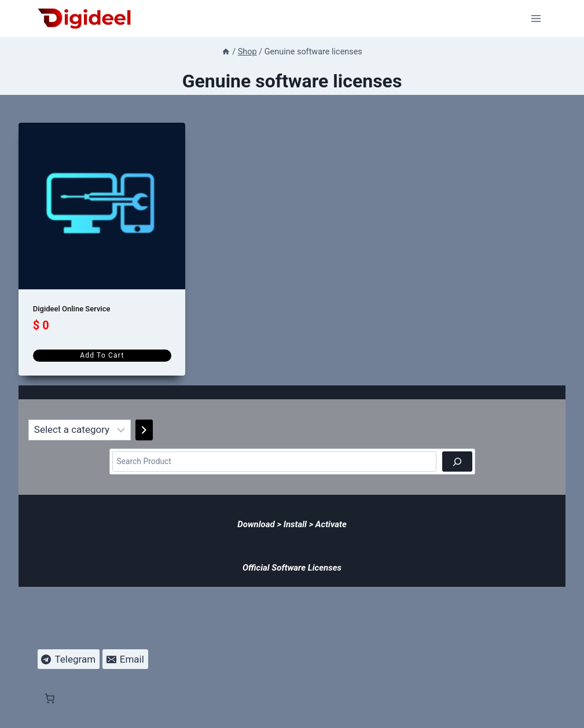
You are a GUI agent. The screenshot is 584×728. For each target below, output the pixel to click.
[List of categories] (80, 430)
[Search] (457, 462)
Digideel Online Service (72, 309)
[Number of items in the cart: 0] (31, 543)
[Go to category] (144, 430)
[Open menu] (536, 18)
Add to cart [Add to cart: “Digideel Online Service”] (102, 355)
